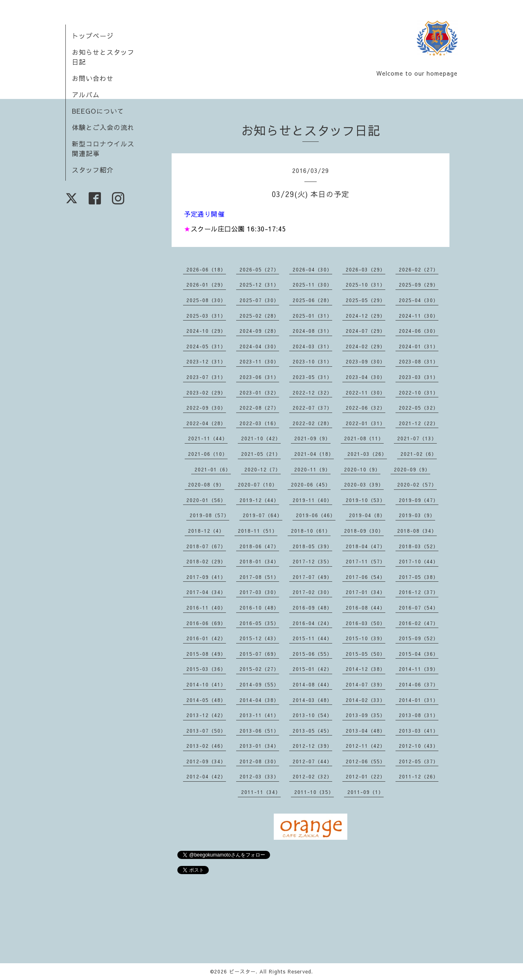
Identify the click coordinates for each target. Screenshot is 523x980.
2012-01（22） (365, 776)
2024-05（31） (206, 346)
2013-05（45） (312, 731)
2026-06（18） (206, 269)
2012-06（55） (365, 761)
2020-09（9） (412, 469)
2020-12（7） (263, 469)
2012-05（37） (419, 761)
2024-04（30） (259, 346)
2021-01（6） (213, 469)
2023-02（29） (206, 392)
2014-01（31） (419, 700)
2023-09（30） (365, 361)
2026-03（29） (365, 269)
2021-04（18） (314, 454)
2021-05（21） (261, 454)
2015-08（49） (206, 654)
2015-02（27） (259, 669)
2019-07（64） (263, 515)
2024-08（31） (312, 331)
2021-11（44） (208, 438)
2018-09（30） (364, 531)
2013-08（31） (419, 715)
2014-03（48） (312, 700)
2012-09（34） (206, 761)
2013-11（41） (259, 715)
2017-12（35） (312, 561)
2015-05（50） (365, 654)
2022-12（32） (312, 392)
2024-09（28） (259, 331)
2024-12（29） (365, 316)
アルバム (86, 94)
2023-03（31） (419, 377)
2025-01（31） (312, 316)
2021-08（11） (364, 438)
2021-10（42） (261, 438)
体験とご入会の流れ (103, 127)
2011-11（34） (261, 792)
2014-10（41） (206, 684)
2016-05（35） (259, 623)
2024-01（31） (419, 346)
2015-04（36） (419, 654)
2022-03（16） (259, 423)
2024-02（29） (365, 346)
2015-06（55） (312, 654)
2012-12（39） (312, 746)
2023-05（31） (312, 377)
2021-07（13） (417, 438)
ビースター (243, 971)
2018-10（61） (311, 531)
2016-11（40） (206, 608)
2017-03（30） (259, 592)
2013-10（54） (312, 715)
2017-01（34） (365, 592)
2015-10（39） (365, 638)
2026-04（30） (312, 269)
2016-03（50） (365, 623)
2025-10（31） (365, 285)
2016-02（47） (419, 623)
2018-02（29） (206, 561)
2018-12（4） (206, 531)
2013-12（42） (206, 715)
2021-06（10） (208, 454)
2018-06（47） (259, 546)
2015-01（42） (312, 669)
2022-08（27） (259, 408)
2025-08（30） (206, 300)
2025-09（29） (419, 285)
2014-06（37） (419, 684)
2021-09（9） (312, 438)
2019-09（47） (419, 500)
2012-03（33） (259, 776)
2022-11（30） (365, 392)
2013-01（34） (259, 746)
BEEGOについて (98, 111)
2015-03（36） (206, 669)
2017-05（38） (419, 577)
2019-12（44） (259, 500)
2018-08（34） (417, 531)
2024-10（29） (206, 331)
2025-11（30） (312, 285)
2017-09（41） (206, 577)
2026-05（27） (259, 269)
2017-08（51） (259, 577)
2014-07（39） (365, 684)
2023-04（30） (365, 377)
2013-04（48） (365, 731)
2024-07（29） (365, 331)
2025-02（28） (259, 316)
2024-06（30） (419, 331)
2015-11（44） (312, 638)
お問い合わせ (93, 78)
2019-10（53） (365, 500)
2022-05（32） (419, 408)
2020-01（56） (206, 500)
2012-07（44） (312, 761)
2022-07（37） (312, 408)
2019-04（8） (367, 515)
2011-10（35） (314, 792)
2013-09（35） (365, 715)
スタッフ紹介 (93, 170)
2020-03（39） (364, 484)
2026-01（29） (206, 285)
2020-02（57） (417, 484)
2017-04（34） (206, 592)
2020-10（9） (362, 469)
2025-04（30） (419, 300)
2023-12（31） (206, 361)
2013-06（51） (259, 731)
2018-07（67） (206, 546)
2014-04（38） (259, 700)
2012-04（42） (206, 776)
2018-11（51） (258, 531)
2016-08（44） (365, 608)
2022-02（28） (312, 423)
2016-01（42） (206, 638)
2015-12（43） (259, 638)
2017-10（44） (419, 561)
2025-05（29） (365, 300)
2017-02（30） (312, 592)
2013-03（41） (419, 731)
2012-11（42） (365, 746)
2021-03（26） (367, 454)
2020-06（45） (311, 484)
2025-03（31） (206, 316)
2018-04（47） (365, 546)
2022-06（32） (365, 408)
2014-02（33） (365, 700)
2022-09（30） (206, 408)
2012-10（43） (419, 746)
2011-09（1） (365, 792)
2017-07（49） (312, 577)
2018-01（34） (259, 561)
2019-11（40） (312, 500)
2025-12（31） (259, 285)
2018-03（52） (419, 546)
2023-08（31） (419, 361)
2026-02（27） (419, 269)
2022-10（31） (419, 392)
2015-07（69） (259, 654)
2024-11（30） (419, 316)
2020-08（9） (206, 484)
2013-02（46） (206, 746)
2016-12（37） (419, 592)
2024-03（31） (312, 346)
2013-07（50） (206, 731)
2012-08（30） (259, 761)
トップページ (93, 36)
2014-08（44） (312, 684)
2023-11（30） (259, 361)
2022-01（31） (365, 423)
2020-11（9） (312, 469)
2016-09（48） (312, 608)
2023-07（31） (206, 377)
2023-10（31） (312, 361)
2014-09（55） (259, 684)
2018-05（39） (312, 546)
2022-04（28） (206, 423)
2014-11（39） (419, 669)
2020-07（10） (258, 484)
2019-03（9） (417, 515)
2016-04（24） (312, 623)
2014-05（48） (206, 700)
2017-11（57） (365, 561)
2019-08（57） (209, 515)
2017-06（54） (365, 577)
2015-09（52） (419, 638)
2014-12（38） (365, 669)
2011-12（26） (419, 776)
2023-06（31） (259, 377)
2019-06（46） (316, 515)
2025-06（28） (312, 300)
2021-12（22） (419, 423)
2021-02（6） (419, 454)
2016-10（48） (259, 608)
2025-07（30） (259, 300)
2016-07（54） (419, 608)
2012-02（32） (312, 776)
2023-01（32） (259, 392)
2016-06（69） (206, 623)
